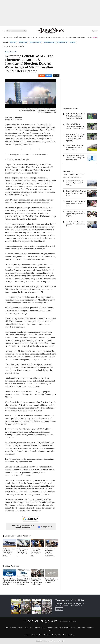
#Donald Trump (62, 42)
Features (90, 37)
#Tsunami (13, 42)
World (35, 37)
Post (43, 76)
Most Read (14, 37)
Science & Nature (68, 37)
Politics (20, 37)
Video (50, 630)
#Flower (73, 42)
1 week (71, 174)
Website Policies (56, 635)
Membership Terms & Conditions (41, 635)
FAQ (64, 635)
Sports (60, 37)
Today (65, 174)
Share (50, 76)
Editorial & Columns (52, 37)
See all (83, 174)
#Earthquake (23, 42)
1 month (77, 174)
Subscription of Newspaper (69, 621)
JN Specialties (82, 37)
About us (27, 635)
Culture (75, 37)
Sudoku (95, 37)
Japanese (95, 31)
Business (30, 37)
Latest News (7, 37)
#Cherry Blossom (36, 42)
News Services (42, 37)
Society (25, 37)
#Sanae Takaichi (49, 42)
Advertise (71, 635)
